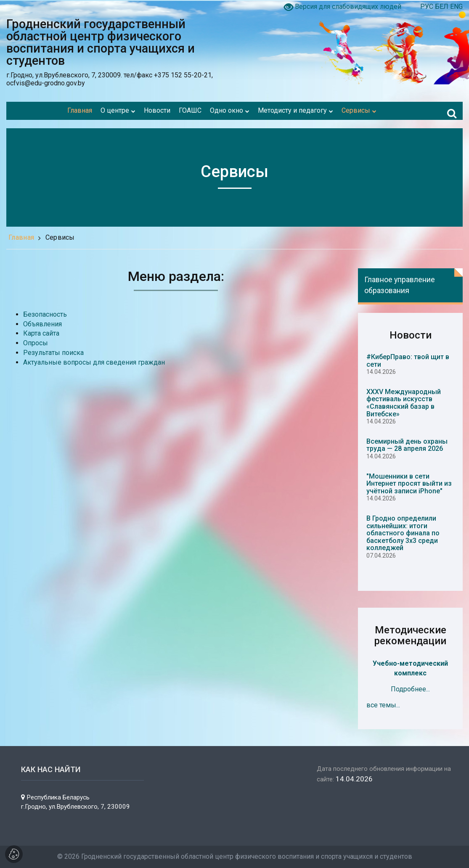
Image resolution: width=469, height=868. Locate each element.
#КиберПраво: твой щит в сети (408, 361)
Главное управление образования (400, 285)
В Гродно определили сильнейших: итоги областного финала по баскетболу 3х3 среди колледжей (403, 533)
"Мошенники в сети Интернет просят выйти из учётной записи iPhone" (409, 484)
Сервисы (60, 237)
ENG (456, 7)
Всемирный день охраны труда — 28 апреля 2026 (407, 445)
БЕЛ (443, 7)
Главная (21, 237)
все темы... (383, 705)
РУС (428, 7)
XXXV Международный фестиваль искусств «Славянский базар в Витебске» (404, 403)
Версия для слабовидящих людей (348, 7)
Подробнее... (410, 689)
